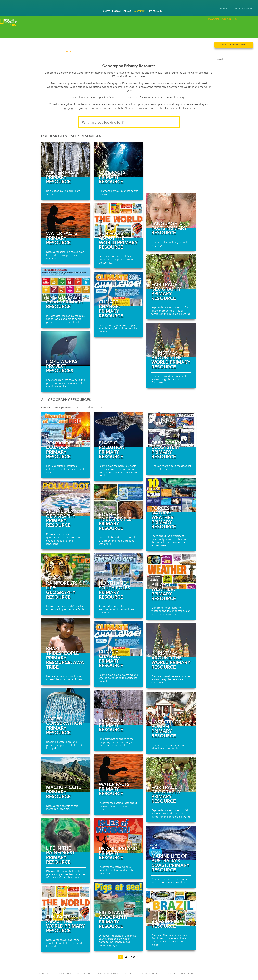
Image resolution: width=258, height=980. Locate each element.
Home (68, 51)
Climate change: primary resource (111, 309)
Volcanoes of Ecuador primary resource (64, 450)
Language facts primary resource (169, 228)
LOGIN (224, 8)
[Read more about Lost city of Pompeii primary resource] (171, 709)
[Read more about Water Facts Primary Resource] (66, 220)
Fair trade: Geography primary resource (166, 291)
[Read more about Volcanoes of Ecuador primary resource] (66, 430)
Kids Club (55, 32)
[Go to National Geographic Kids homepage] (5, 6)
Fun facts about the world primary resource (118, 240)
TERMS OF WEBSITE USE (149, 974)
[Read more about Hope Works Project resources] (66, 348)
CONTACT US (45, 974)
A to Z (78, 408)
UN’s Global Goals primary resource (65, 302)
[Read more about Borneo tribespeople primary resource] (118, 501)
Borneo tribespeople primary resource (115, 521)
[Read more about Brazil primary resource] (171, 908)
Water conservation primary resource (64, 726)
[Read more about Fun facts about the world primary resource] (118, 220)
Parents (119, 32)
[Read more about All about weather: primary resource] (171, 572)
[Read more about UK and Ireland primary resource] (118, 835)
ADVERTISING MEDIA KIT (109, 974)
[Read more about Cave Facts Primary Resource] (118, 159)
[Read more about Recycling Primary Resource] (118, 707)
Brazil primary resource (170, 924)
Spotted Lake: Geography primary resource (63, 518)
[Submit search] (250, 31)
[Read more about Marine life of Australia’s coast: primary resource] (171, 843)
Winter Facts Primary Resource (63, 177)
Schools (98, 32)
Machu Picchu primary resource (64, 792)
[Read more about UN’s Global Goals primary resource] (66, 284)
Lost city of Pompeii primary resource (166, 729)
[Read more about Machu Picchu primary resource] (66, 774)
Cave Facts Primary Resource (112, 177)
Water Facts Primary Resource (62, 238)
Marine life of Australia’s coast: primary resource (170, 863)
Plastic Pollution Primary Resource (112, 450)
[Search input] (231, 31)
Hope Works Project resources (62, 366)
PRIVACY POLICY (64, 974)
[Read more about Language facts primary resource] (171, 210)
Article (101, 408)
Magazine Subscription (234, 23)
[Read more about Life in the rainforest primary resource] (66, 835)
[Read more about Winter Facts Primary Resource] (66, 159)
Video (89, 408)
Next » (134, 957)
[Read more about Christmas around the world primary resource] (171, 340)
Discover (8, 32)
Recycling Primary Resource (111, 725)
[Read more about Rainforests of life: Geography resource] (66, 570)
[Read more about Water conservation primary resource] (66, 706)
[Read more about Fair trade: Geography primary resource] (171, 271)
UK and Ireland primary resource (118, 853)
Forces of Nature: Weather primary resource (164, 517)
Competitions (32, 32)
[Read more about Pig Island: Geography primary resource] (118, 899)
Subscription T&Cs (190, 974)
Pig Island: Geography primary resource (113, 919)
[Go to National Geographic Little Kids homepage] (10, 5)
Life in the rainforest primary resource (60, 855)
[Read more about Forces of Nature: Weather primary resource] (171, 495)
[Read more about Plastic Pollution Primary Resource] (118, 430)
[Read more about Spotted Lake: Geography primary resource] (66, 498)
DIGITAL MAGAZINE (243, 8)
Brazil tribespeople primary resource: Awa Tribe (65, 658)
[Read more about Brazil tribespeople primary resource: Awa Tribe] (66, 635)
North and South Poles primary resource (115, 590)
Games (77, 32)
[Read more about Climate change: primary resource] (118, 289)
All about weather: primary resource (164, 591)
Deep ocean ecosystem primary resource (166, 450)
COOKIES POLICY (85, 974)
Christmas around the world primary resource (171, 360)
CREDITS (129, 974)
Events (140, 32)
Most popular (63, 408)
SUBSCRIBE (171, 974)
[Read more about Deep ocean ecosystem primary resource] (171, 430)
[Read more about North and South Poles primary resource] (118, 570)
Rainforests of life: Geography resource (66, 590)
